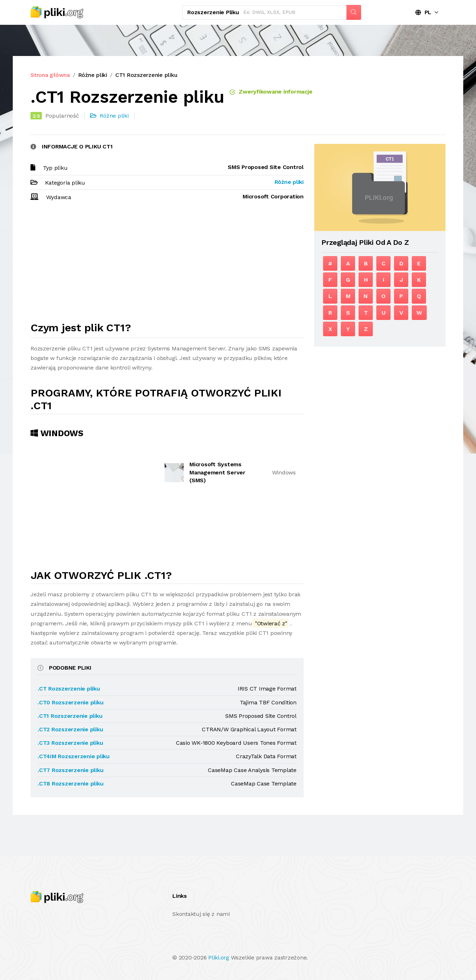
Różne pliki (93, 75)
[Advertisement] (167, 265)
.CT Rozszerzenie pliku (69, 689)
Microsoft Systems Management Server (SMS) (217, 472)
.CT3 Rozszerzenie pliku (70, 743)
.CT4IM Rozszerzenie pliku (74, 756)
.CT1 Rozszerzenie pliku (70, 716)
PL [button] (423, 12)
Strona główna (50, 75)
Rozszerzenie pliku (213, 12)
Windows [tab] (57, 433)
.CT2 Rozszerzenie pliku (70, 729)
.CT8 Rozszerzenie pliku (70, 784)
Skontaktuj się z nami (201, 914)
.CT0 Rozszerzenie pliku (70, 702)
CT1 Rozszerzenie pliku (146, 75)
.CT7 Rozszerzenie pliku (70, 770)
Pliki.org (219, 958)
